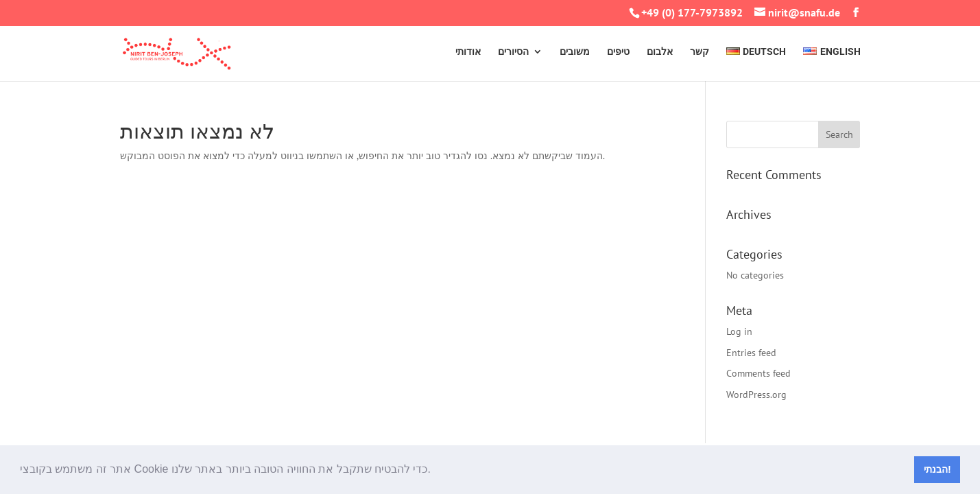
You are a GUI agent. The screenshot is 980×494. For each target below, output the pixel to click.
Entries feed (751, 353)
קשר (700, 52)
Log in (739, 331)
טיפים (618, 52)
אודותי (468, 52)
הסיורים (513, 52)
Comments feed (758, 373)
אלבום (660, 52)
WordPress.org (756, 395)
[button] (435, 471)
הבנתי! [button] (937, 469)
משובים (575, 52)
